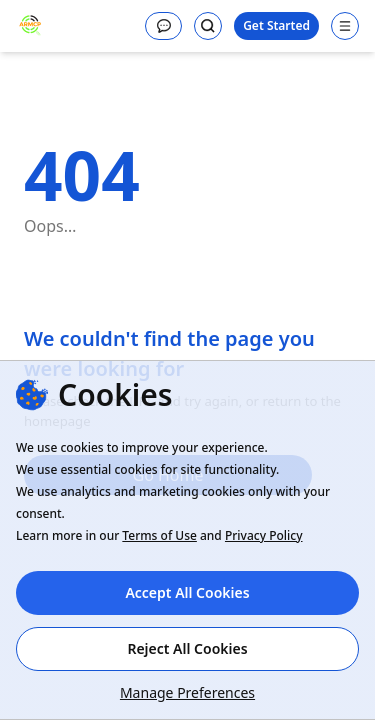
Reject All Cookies (187, 648)
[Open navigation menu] (345, 26)
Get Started (276, 25)
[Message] (163, 26)
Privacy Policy (264, 535)
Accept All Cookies (187, 592)
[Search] (208, 26)
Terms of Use (159, 535)
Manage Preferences (187, 692)
